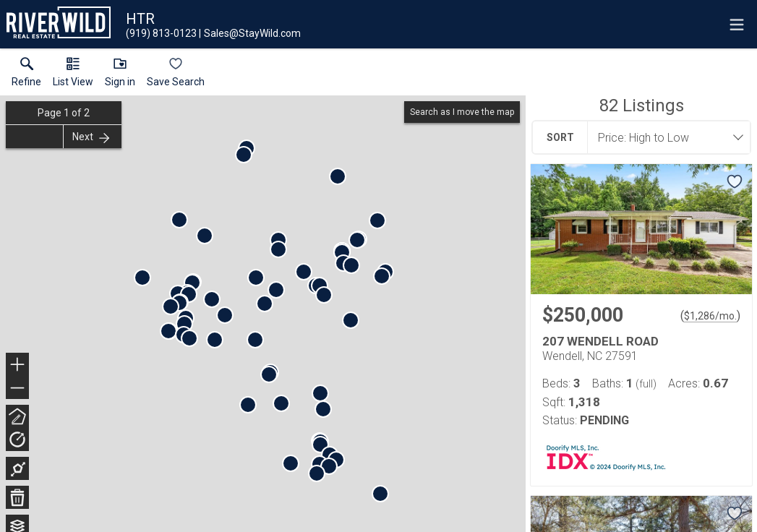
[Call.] (161, 33)
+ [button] (18, 366)
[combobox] (664, 137)
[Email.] (250, 33)
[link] (26, 75)
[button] (73, 75)
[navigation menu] (737, 25)
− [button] (17, 388)
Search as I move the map (462, 112)
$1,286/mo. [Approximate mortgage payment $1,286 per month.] (710, 316)
